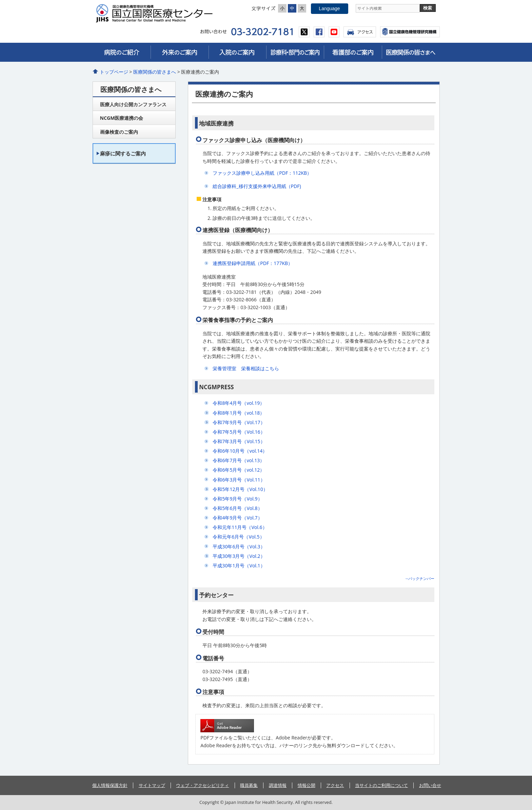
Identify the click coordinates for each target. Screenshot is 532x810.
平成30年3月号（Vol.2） (239, 556)
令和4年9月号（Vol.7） (237, 518)
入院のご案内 (237, 52)
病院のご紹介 (122, 52)
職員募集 (249, 785)
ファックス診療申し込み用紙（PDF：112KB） (262, 173)
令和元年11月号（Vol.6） (240, 527)
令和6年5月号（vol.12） (239, 470)
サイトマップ (152, 785)
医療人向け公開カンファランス (133, 104)
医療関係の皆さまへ (411, 52)
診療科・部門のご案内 (295, 52)
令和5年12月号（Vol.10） (240, 489)
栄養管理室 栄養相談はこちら (246, 368)
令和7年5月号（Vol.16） (239, 432)
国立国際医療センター (157, 13)
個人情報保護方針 (110, 785)
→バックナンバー (419, 578)
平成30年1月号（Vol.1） (239, 566)
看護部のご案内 (353, 52)
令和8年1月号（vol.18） (239, 413)
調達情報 (278, 785)
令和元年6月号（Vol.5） (238, 537)
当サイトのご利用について (381, 785)
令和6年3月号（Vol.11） (239, 480)
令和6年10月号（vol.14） (240, 451)
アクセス (360, 32)
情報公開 (307, 785)
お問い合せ (430, 785)
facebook (319, 32)
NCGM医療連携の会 (122, 118)
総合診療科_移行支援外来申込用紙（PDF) (257, 186)
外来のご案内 (179, 52)
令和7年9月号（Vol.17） (239, 422)
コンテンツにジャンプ (0, 0)
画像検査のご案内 (119, 132)
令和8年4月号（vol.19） (239, 403)
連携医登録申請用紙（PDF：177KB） (253, 263)
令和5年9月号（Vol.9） (237, 499)
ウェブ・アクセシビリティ (202, 785)
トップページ (114, 72)
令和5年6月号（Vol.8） (237, 508)
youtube (334, 32)
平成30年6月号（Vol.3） (239, 547)
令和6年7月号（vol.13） (239, 460)
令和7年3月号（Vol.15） (239, 441)
